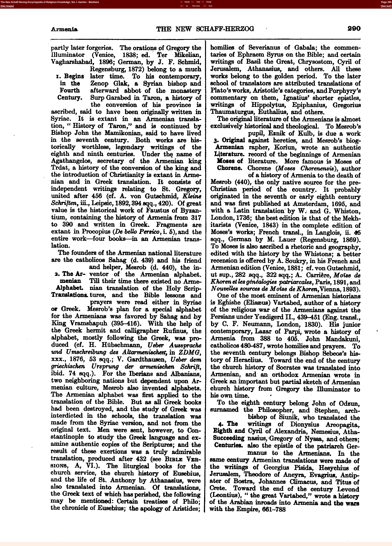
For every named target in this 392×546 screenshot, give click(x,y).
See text (386, 6)
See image (7, 6)
